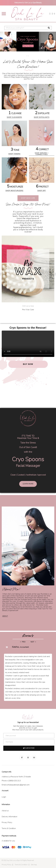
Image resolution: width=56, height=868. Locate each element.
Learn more (28, 484)
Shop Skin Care (28, 198)
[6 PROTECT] (42, 175)
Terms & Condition (9, 828)
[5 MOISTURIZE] (15, 175)
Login (4, 797)
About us (5, 811)
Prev (23, 642)
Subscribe (29, 748)
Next (33, 642)
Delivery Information (9, 817)
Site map (34, 865)
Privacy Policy (7, 822)
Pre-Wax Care (28, 310)
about (5, 616)
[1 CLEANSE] (15, 102)
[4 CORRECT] (42, 139)
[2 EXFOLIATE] (42, 102)
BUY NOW (28, 364)
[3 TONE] (15, 138)
